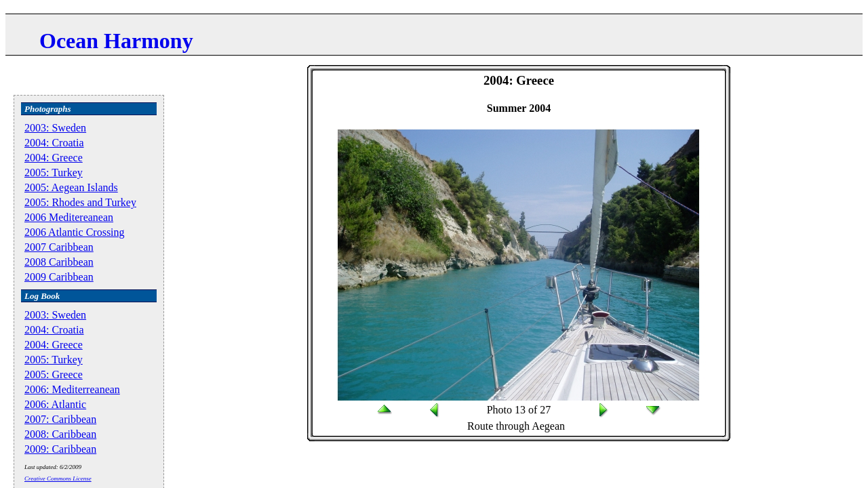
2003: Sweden (55, 128)
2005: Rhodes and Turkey (80, 202)
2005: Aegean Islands (71, 187)
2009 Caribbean (59, 277)
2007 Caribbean (59, 247)
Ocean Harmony (116, 41)
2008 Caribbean (59, 262)
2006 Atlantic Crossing (75, 232)
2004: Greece (54, 158)
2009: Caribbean (60, 449)
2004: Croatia (54, 143)
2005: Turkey (54, 172)
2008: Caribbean (60, 434)
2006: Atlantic (55, 404)
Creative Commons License (58, 479)
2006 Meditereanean (69, 217)
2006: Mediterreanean (72, 389)
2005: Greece (54, 374)
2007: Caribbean (60, 419)
